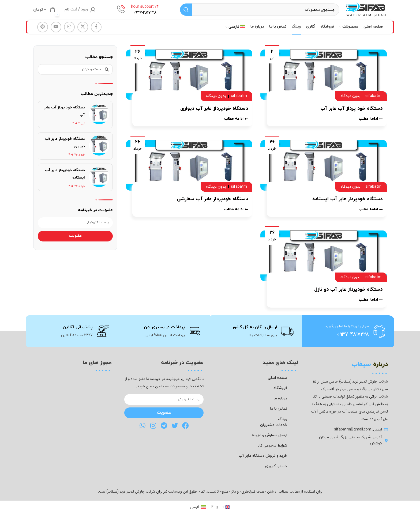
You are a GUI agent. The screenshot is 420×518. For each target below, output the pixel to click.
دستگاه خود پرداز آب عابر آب (351, 113)
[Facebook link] (96, 32)
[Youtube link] (56, 32)
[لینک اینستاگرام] (69, 32)
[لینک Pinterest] (43, 32)
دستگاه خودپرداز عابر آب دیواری (214, 113)
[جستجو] (254, 12)
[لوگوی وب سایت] (360, 12)
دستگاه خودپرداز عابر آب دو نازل (348, 294)
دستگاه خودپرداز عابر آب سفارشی (212, 204)
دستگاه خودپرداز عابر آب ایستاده (347, 204)
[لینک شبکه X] (83, 32)
